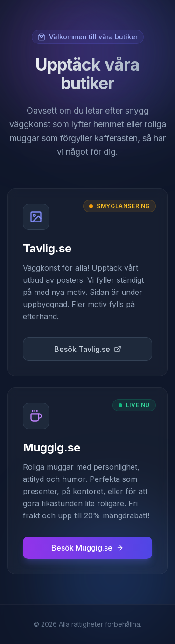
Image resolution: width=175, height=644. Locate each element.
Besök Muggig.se (87, 548)
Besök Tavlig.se (88, 349)
